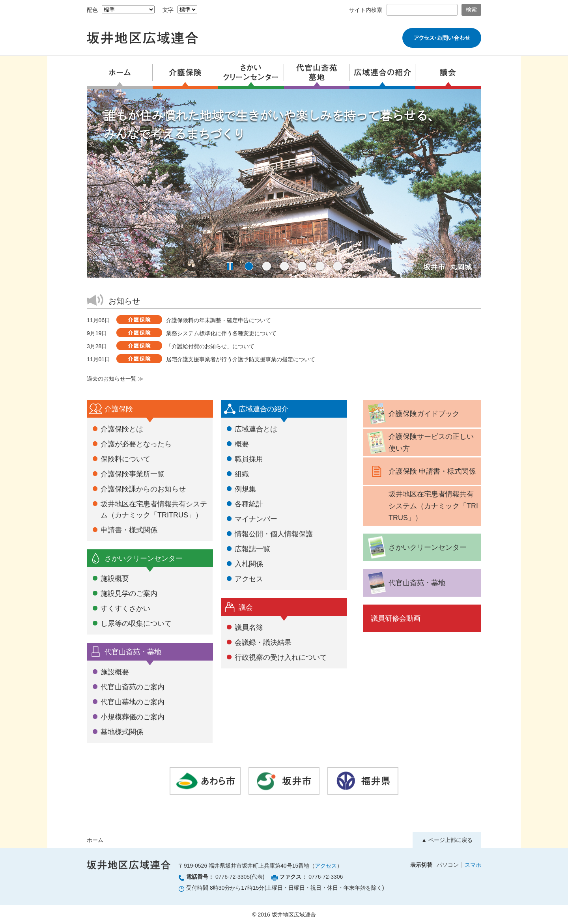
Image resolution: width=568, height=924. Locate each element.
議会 (246, 607)
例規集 (245, 489)
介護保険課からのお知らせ (143, 489)
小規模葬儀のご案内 (133, 717)
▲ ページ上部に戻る (447, 840)
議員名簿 (249, 627)
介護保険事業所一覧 (133, 474)
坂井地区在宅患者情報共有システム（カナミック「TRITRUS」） (433, 506)
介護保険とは (122, 429)
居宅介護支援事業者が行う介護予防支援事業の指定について (241, 359)
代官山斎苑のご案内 (133, 687)
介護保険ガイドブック (412, 414)
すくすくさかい (125, 609)
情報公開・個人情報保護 (274, 534)
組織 (242, 474)
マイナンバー (256, 519)
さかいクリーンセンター (144, 558)
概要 (242, 444)
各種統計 (249, 504)
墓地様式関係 (122, 732)
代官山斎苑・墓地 (133, 652)
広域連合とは (256, 429)
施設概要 (115, 579)
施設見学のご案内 (129, 594)
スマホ (473, 865)
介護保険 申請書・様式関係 (420, 471)
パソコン (448, 865)
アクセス (249, 579)
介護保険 (119, 409)
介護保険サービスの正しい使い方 (419, 442)
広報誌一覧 (252, 549)
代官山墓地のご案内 (133, 702)
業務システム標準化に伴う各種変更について (221, 333)
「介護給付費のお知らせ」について (210, 346)
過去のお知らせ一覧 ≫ (115, 379)
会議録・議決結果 (263, 642)
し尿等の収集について (136, 623)
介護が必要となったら (136, 444)
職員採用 (249, 459)
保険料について (125, 459)
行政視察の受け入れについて (281, 657)
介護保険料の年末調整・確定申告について (219, 320)
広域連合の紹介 (263, 409)
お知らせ (124, 301)
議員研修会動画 (396, 618)
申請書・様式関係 (129, 530)
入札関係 (249, 564)
